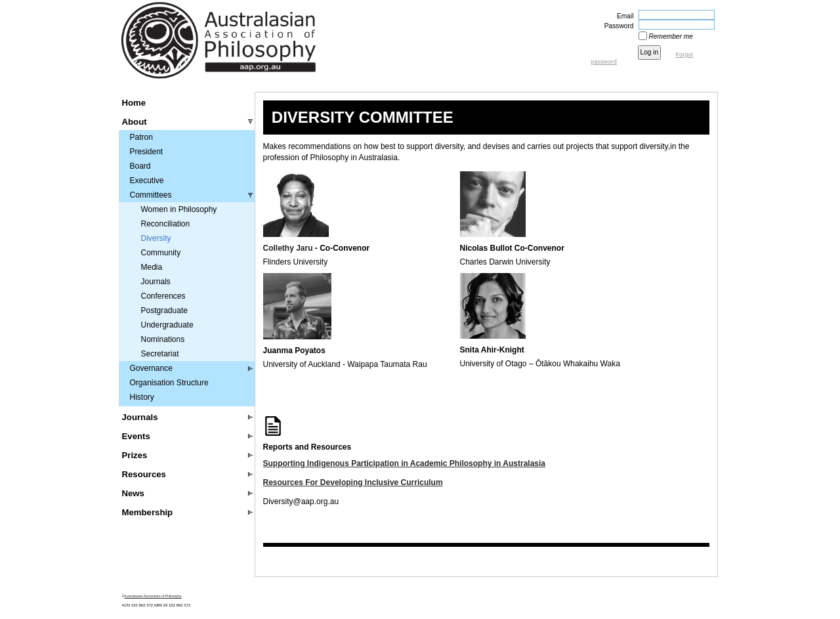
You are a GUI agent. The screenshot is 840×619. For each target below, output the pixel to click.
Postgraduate (164, 310)
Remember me (671, 36)
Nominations (163, 339)
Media (152, 267)
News (133, 493)
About (135, 122)
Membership (148, 512)
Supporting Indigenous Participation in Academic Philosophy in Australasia (405, 463)
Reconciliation (166, 224)
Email (623, 16)
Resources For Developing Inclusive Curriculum (353, 482)
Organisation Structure (169, 383)
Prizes (135, 455)
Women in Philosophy (179, 209)
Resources (144, 474)
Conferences (163, 296)
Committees (151, 195)
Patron (141, 137)
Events (136, 436)
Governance (151, 368)
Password (617, 26)
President (147, 152)
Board (140, 166)
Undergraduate (167, 325)
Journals (156, 282)
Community (161, 253)
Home (134, 103)
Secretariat (160, 354)
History (142, 397)
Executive (147, 181)
